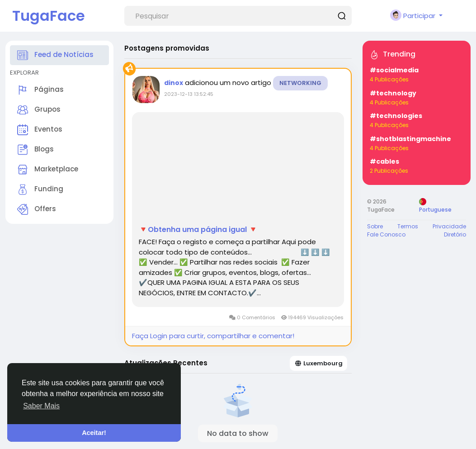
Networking (300, 83)
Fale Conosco (386, 234)
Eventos (40, 130)
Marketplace (48, 170)
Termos (408, 226)
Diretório (455, 234)
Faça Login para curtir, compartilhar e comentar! (213, 336)
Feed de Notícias (55, 55)
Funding (40, 189)
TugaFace (49, 16)
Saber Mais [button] (41, 406)
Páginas (40, 90)
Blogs (35, 150)
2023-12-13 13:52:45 (189, 94)
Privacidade (449, 226)
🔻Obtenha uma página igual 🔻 (198, 230)
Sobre (375, 226)
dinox (174, 83)
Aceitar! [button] (94, 433)
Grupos (39, 110)
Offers (37, 209)
